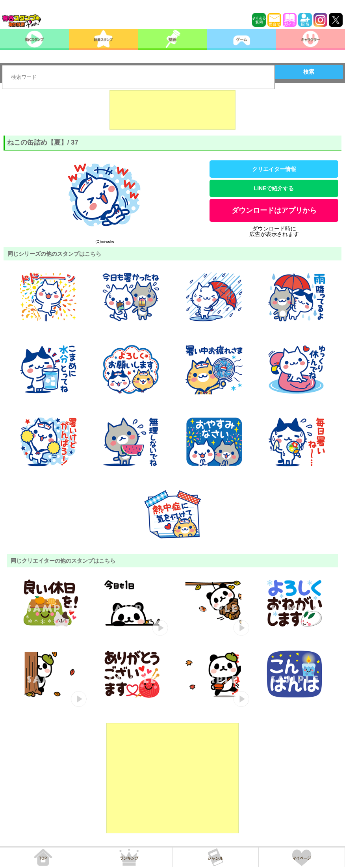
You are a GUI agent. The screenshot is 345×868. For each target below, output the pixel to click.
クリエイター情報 (274, 169)
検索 (309, 72)
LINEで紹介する (274, 188)
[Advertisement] (172, 110)
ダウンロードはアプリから (274, 210)
